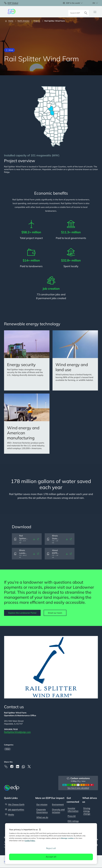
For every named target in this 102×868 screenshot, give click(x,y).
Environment (58, 804)
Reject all (51, 848)
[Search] (86, 12)
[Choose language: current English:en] (93, 3)
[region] (51, 844)
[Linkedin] (18, 767)
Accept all (51, 857)
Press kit (72, 816)
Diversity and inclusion (58, 811)
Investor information (73, 810)
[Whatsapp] (23, 767)
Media (11, 814)
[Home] (10, 21)
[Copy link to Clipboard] (6, 767)
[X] (29, 767)
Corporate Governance (42, 811)
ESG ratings (73, 821)
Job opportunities (16, 809)
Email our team (55, 613)
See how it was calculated (78, 788)
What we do (42, 817)
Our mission (42, 804)
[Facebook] (12, 766)
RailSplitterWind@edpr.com (17, 732)
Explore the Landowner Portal (22, 613)
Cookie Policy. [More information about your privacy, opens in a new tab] (30, 841)
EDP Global (13, 3)
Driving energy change (87, 811)
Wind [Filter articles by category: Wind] (7, 749)
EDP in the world (73, 3)
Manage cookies (67, 838)
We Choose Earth (16, 804)
